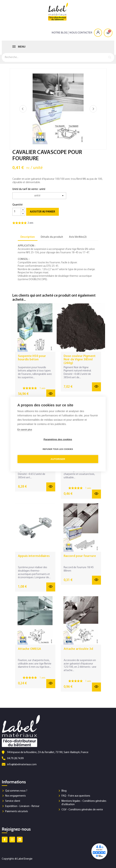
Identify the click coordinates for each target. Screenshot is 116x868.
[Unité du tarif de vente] (39, 196)
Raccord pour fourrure (80, 556)
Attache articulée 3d (78, 649)
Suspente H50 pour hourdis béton (32, 358)
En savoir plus (25, 430)
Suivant (93, 109)
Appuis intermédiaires (34, 556)
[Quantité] (17, 212)
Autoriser (58, 459)
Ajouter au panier (42, 212)
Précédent (23, 109)
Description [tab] (28, 237)
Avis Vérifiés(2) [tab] (78, 237)
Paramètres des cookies (58, 439)
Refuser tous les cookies (58, 449)
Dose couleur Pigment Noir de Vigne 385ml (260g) (80, 360)
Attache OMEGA (29, 649)
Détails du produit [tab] (52, 237)
